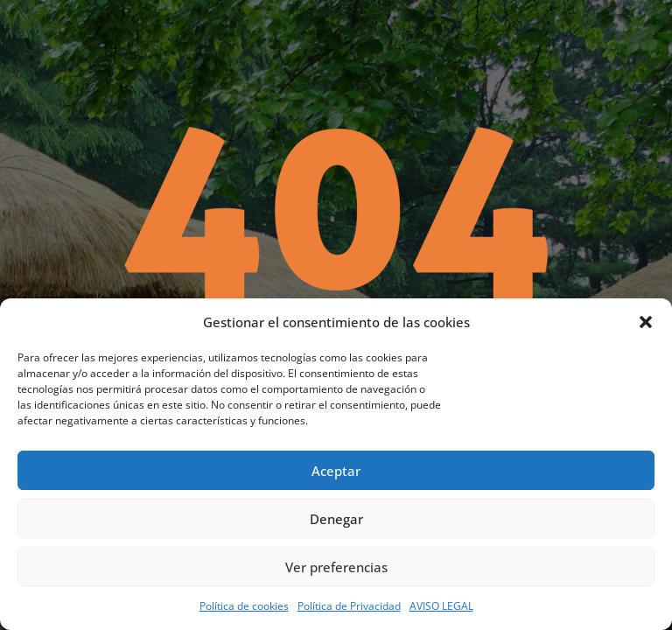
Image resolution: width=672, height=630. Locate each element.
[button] (646, 322)
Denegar (336, 519)
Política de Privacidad (349, 606)
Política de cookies (244, 606)
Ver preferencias (336, 567)
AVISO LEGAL (441, 606)
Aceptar (336, 471)
